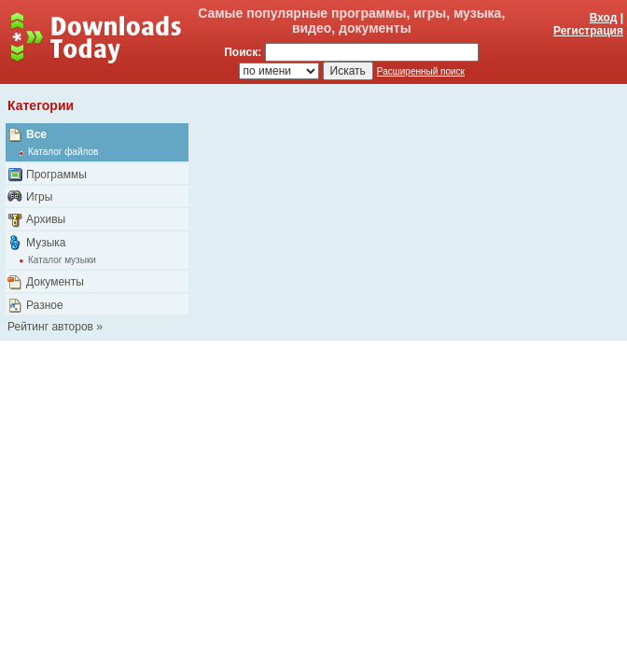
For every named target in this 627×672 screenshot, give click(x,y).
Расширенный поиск (421, 71)
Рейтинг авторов (50, 327)
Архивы (46, 219)
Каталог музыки (62, 260)
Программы (56, 175)
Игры (39, 197)
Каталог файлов (63, 152)
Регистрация (588, 31)
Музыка (46, 243)
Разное (45, 305)
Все (36, 134)
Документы (55, 282)
